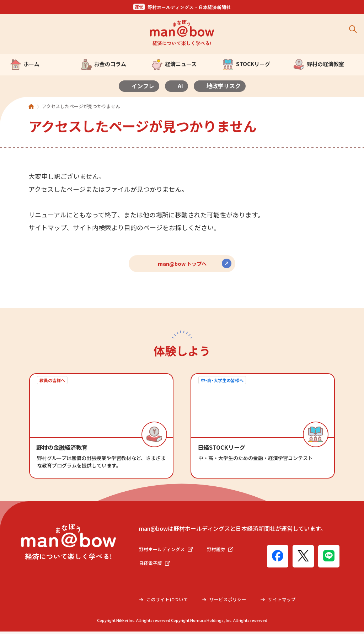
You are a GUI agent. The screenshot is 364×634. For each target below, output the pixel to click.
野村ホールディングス (168, 551)
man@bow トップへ (182, 264)
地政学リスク (224, 86)
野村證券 (224, 551)
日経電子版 (155, 565)
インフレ (143, 86)
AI (180, 86)
